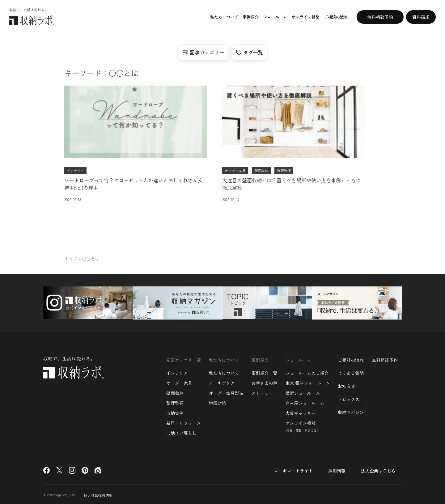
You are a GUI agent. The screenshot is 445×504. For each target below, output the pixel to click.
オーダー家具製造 (226, 392)
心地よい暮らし (181, 432)
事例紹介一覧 (265, 372)
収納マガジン (351, 411)
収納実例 (175, 412)
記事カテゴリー (203, 52)
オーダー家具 (179, 382)
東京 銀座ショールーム (307, 382)
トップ (71, 259)
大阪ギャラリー (300, 412)
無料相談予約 (385, 358)
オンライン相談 (301, 425)
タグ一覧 (249, 52)
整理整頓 (175, 402)
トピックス (349, 398)
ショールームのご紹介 (307, 372)
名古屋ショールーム (305, 402)
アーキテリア (222, 382)
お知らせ (346, 385)
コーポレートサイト (293, 469)
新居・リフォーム (184, 422)
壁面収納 (175, 392)
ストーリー (262, 392)
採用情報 (337, 469)
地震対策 (218, 402)
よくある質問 (351, 372)
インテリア (177, 372)
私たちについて (224, 372)
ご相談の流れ (351, 358)
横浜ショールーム (303, 392)
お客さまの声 (265, 382)
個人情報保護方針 (99, 494)
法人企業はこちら (378, 469)
